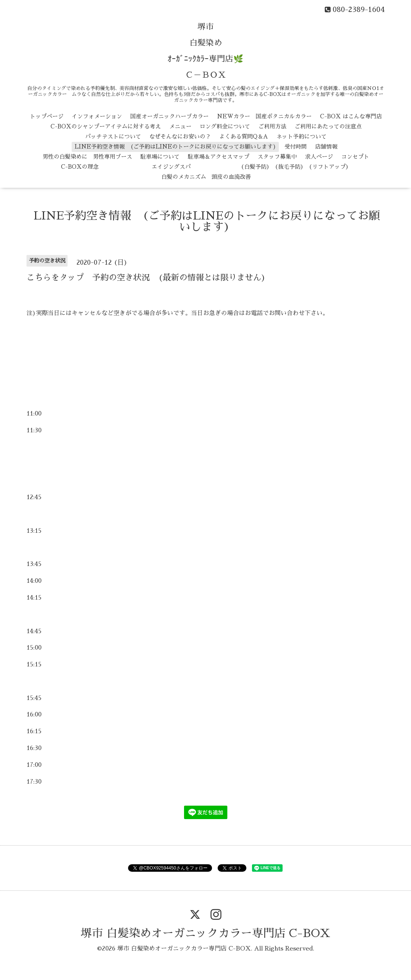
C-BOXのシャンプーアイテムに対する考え (106, 126)
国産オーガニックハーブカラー (169, 116)
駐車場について (160, 157)
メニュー (180, 126)
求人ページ (319, 157)
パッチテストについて (113, 136)
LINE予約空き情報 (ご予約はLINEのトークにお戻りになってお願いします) (175, 147)
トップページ (47, 116)
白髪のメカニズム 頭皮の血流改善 (206, 177)
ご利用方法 (272, 126)
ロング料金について (225, 126)
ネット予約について (301, 136)
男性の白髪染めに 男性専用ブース (87, 157)
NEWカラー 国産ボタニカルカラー (264, 116)
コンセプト (355, 157)
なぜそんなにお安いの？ (180, 136)
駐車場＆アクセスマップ (219, 157)
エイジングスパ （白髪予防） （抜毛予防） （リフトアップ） (229, 167)
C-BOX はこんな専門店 (351, 116)
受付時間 (296, 147)
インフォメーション (97, 116)
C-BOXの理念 (80, 167)
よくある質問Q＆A (244, 136)
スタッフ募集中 (277, 157)
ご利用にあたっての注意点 (328, 126)
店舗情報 (326, 147)
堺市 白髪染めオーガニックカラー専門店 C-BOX (205, 933)
